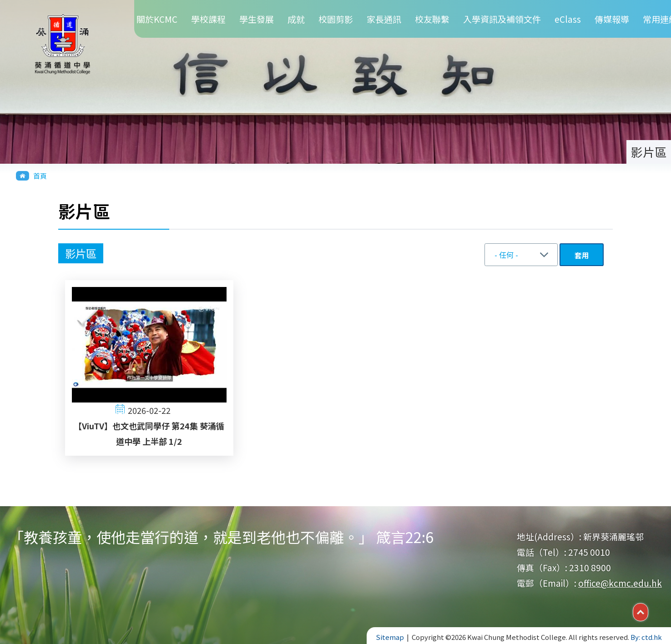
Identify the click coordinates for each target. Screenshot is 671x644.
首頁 (40, 176)
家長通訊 (384, 19)
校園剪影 (336, 19)
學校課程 (208, 19)
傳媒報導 (612, 19)
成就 (296, 19)
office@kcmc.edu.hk (620, 583)
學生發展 (257, 19)
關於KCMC (157, 19)
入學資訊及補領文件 (502, 19)
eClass (568, 19)
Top (648, 611)
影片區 (81, 253)
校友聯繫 (432, 19)
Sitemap (390, 637)
